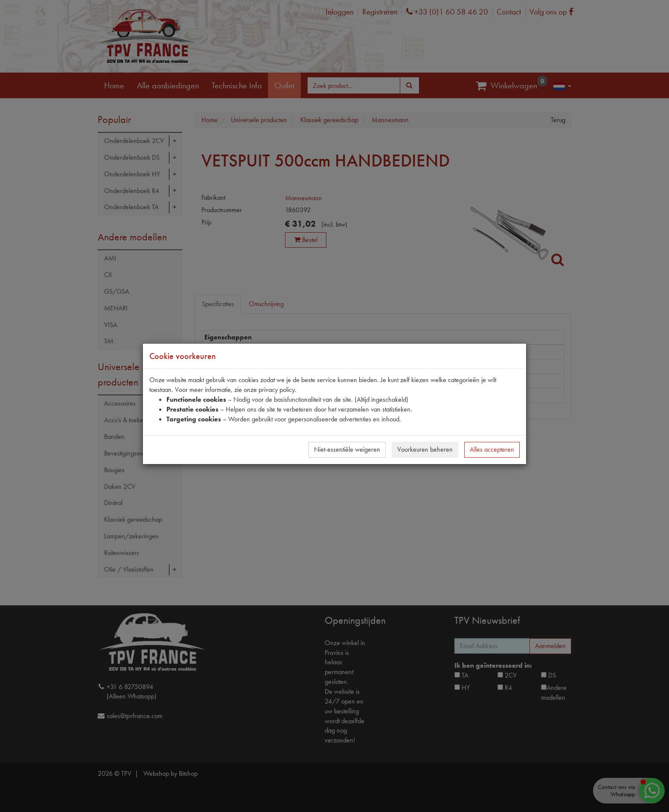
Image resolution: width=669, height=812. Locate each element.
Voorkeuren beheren (425, 449)
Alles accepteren (492, 449)
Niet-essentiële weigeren (347, 449)
